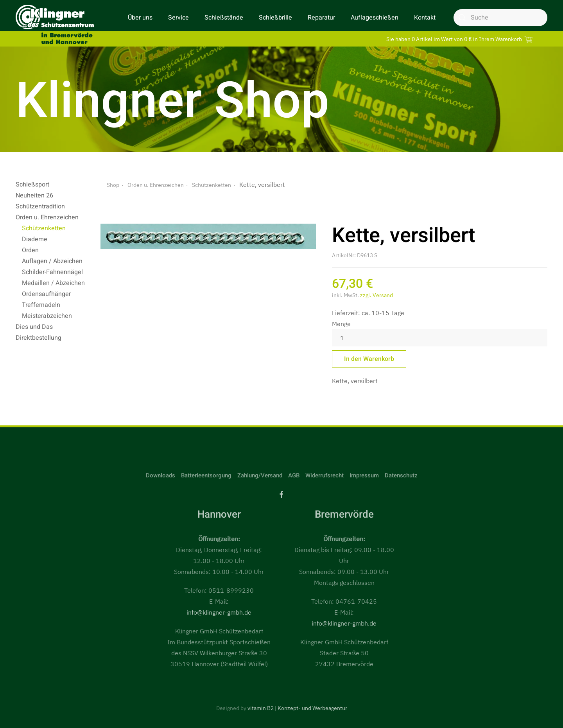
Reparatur (321, 18)
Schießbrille (275, 18)
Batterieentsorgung (206, 475)
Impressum (364, 475)
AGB (294, 475)
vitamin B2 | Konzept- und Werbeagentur (297, 708)
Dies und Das (34, 327)
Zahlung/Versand (260, 475)
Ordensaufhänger (46, 294)
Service (178, 18)
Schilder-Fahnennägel (52, 272)
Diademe (35, 239)
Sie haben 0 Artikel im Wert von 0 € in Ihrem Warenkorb (461, 39)
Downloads (160, 475)
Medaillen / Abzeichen (53, 283)
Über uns (140, 18)
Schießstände (224, 18)
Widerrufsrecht (325, 475)
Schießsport (32, 185)
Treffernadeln (41, 305)
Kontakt (425, 18)
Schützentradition (40, 206)
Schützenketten (44, 228)
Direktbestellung (39, 338)
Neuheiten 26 (34, 195)
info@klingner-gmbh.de (219, 612)
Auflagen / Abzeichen (52, 261)
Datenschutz (401, 475)
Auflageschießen (375, 18)
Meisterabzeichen (47, 316)
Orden (30, 250)
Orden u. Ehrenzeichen (47, 217)
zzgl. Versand (377, 295)
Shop (113, 185)
